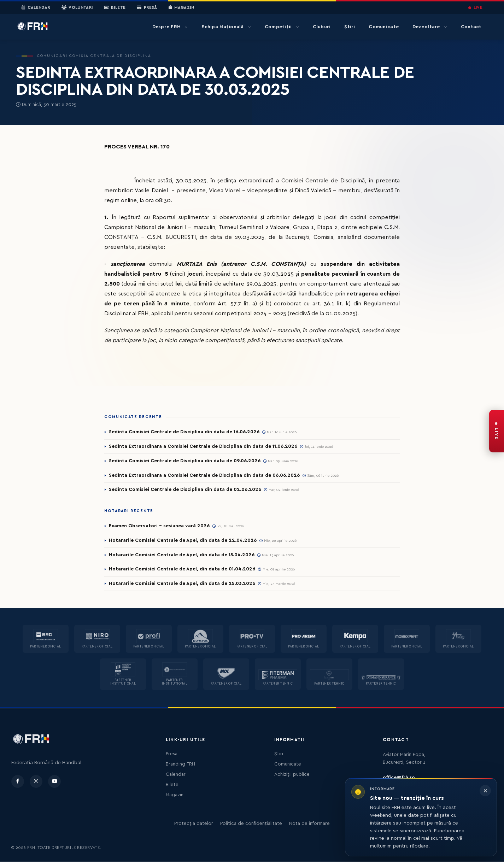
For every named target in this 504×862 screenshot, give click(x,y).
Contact (471, 27)
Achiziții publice (292, 775)
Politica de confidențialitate (251, 824)
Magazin (181, 8)
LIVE (475, 8)
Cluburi (322, 27)
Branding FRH (180, 764)
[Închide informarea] (485, 791)
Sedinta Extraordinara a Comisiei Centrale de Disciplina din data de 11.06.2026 (203, 446)
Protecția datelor (194, 824)
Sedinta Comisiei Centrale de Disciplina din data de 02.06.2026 (185, 490)
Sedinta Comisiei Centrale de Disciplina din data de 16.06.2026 (184, 432)
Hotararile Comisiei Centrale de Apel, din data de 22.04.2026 (183, 540)
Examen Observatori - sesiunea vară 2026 (159, 526)
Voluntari (77, 8)
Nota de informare (309, 824)
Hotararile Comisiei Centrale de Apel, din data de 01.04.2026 (182, 569)
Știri (350, 27)
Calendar (36, 8)
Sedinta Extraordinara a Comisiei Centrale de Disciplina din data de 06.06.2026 (204, 475)
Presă (147, 8)
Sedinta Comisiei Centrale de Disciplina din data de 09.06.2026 (185, 461)
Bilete (115, 8)
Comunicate (384, 27)
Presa (172, 754)
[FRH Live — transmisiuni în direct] (497, 431)
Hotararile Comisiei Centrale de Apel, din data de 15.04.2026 (182, 555)
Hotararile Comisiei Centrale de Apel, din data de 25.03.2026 (182, 584)
